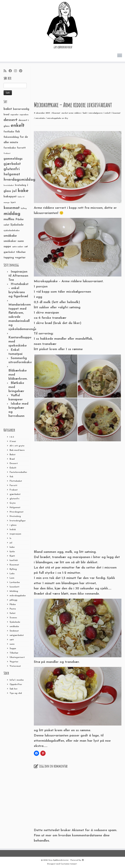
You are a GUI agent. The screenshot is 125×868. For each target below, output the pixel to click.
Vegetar (14, 662)
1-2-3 (12, 437)
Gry (66, 118)
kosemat (116, 113)
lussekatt (14, 587)
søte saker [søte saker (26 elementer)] (18, 247)
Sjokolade (15, 622)
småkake (14, 627)
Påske (13, 604)
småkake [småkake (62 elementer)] (10, 236)
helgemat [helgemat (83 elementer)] (12, 174)
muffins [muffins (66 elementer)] (9, 219)
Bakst (13, 455)
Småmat (14, 631)
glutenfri (14, 499)
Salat (13, 613)
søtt (12, 640)
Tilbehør (14, 653)
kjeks (12, 552)
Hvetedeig (15, 516)
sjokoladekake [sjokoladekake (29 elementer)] (12, 231)
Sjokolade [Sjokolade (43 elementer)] (17, 225)
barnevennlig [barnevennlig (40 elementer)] (21, 109)
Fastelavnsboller (18, 472)
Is (10, 538)
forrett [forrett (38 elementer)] (21, 148)
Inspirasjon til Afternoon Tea (18, 276)
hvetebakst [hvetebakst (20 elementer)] (9, 185)
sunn (12, 644)
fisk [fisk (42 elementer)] (18, 132)
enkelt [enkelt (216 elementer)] (18, 126)
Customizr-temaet (69, 864)
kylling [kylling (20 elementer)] (24, 209)
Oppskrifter (16, 684)
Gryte (13, 503)
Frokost (14, 490)
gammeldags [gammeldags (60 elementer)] (13, 159)
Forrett (13, 485)
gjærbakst (15, 494)
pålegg (13, 600)
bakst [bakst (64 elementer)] (8, 109)
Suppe (13, 649)
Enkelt (13, 468)
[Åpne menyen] (120, 56)
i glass (13, 525)
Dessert (14, 463)
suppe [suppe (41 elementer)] (7, 247)
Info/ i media (17, 680)
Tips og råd (16, 693)
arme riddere (75, 113)
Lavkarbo (15, 582)
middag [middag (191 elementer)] (12, 214)
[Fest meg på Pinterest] (22, 71)
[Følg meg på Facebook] (11, 71)
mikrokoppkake (18, 596)
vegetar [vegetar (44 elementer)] (20, 258)
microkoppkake (54, 118)
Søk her (14, 689)
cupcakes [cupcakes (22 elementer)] (24, 115)
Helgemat (15, 508)
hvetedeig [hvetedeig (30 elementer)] (21, 185)
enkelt (108, 113)
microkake (40, 118)
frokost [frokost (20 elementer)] (7, 154)
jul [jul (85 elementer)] (14, 191)
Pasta (13, 609)
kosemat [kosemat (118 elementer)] (12, 208)
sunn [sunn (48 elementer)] (21, 241)
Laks (12, 574)
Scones (13, 618)
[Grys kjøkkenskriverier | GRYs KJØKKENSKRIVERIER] (62, 23)
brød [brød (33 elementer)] (6, 115)
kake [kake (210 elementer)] (23, 191)
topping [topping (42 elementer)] (9, 258)
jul (11, 543)
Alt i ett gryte (17, 446)
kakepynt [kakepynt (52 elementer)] (10, 197)
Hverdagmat (17, 512)
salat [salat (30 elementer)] (6, 225)
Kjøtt (12, 556)
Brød (12, 459)
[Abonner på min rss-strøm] (6, 71)
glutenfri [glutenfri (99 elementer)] (12, 169)
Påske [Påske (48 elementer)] (20, 219)
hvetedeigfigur (18, 521)
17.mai (13, 441)
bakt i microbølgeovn (93, 113)
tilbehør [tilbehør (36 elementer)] (21, 252)
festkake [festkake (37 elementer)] (9, 132)
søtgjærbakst (17, 635)
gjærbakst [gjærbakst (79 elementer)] (12, 164)
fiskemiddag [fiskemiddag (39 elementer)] (11, 137)
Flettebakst (16, 481)
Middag (14, 591)
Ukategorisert (17, 657)
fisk (11, 477)
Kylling (13, 569)
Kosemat (14, 565)
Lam (12, 578)
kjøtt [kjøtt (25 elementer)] (13, 203)
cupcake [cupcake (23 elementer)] (14, 115)
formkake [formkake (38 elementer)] (10, 148)
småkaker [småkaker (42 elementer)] (10, 241)
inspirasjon (15, 534)
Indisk (13, 530)
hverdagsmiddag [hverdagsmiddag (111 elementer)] (19, 180)
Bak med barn (17, 450)
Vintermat (15, 666)
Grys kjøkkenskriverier (59, 860)
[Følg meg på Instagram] (17, 71)
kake (12, 547)
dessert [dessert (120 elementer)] (10, 120)
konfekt (14, 560)
